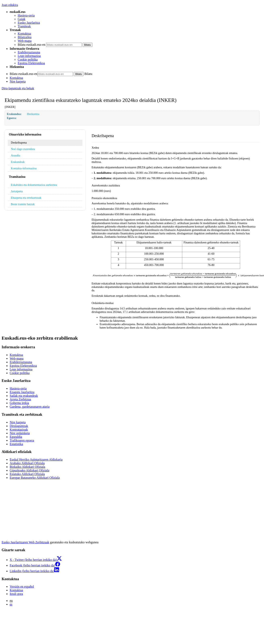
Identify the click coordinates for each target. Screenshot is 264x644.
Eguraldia (16, 437)
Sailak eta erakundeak (24, 396)
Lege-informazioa (29, 56)
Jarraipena (17, 191)
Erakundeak (18, 162)
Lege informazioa (21, 369)
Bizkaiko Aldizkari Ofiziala (27, 467)
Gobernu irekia (19, 403)
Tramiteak (24, 26)
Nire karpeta (18, 81)
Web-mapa (25, 41)
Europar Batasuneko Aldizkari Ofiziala (35, 478)
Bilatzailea (25, 37)
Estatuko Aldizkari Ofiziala (27, 474)
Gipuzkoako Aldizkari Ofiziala (29, 470)
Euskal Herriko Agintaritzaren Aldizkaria (36, 459)
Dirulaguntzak (19, 426)
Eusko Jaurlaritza (29, 23)
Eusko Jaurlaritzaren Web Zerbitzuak (25, 542)
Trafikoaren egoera (22, 440)
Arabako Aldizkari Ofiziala (27, 463)
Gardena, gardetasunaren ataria (30, 407)
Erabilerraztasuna (29, 52)
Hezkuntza (33, 114)
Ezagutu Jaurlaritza (22, 392)
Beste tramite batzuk (23, 204)
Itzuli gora (16, 594)
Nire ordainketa (20, 433)
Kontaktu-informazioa (24, 168)
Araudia (15, 155)
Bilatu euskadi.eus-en (32, 45)
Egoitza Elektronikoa (31, 63)
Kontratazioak (19, 430)
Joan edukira (10, 5)
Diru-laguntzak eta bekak (18, 88)
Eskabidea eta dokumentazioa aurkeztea (34, 185)
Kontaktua (24, 34)
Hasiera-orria (26, 15)
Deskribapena (19, 143)
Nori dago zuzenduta (23, 149)
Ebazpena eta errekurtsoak (26, 198)
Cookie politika (28, 59)
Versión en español (22, 587)
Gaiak (21, 19)
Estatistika (16, 444)
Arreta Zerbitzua (20, 399)
